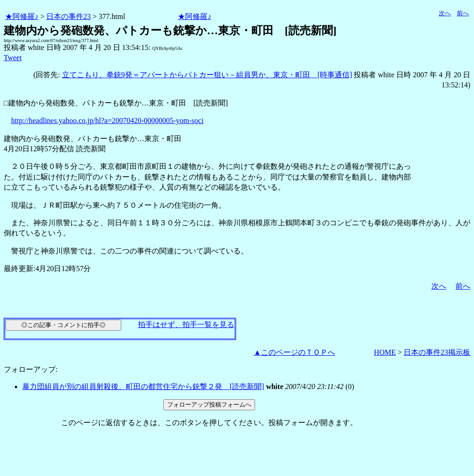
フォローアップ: (31, 369)
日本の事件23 (69, 16)
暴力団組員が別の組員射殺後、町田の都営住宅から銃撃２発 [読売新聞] (143, 386)
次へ (445, 13)
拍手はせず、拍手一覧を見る (186, 325)
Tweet (13, 58)
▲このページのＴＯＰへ (294, 352)
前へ (463, 13)
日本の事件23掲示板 (437, 352)
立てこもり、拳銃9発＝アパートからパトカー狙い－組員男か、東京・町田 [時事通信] (207, 75)
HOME (385, 352)
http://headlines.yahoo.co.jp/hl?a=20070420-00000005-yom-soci (107, 121)
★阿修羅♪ (22, 16)
